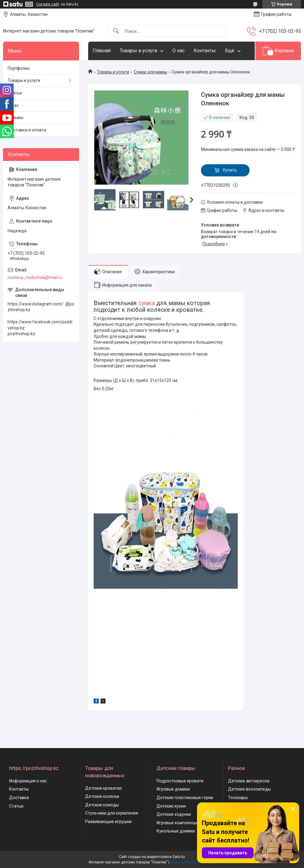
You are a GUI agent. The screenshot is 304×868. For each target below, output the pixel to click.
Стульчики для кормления (112, 813)
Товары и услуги (138, 51)
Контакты (205, 51)
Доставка (19, 798)
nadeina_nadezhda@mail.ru (35, 277)
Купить (230, 170)
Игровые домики (173, 789)
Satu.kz (179, 857)
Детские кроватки (103, 788)
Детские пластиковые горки (185, 798)
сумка (147, 303)
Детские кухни (171, 806)
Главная (102, 51)
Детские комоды (102, 805)
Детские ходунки (174, 814)
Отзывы (16, 117)
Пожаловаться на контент (193, 862)
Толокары (238, 798)
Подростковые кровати (180, 781)
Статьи (15, 93)
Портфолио (19, 68)
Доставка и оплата (27, 130)
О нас (178, 51)
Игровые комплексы (177, 823)
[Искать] (116, 31)
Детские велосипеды (249, 789)
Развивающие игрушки (108, 822)
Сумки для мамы (150, 72)
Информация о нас (28, 781)
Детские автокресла (249, 781)
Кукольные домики (176, 831)
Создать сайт (48, 4)
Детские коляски (102, 796)
